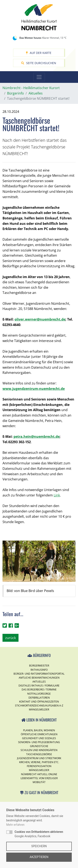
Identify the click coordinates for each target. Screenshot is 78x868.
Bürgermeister (39, 666)
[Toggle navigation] (39, 77)
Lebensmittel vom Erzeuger (39, 778)
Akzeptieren (39, 857)
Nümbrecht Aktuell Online (39, 774)
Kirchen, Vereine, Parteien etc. (39, 762)
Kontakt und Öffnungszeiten (39, 702)
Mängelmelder (39, 709)
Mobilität (39, 782)
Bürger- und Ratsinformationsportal (39, 674)
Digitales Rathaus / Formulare (39, 686)
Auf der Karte (39, 53)
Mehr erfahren (15, 825)
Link (57, 495)
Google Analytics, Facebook (39, 834)
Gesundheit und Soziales (39, 738)
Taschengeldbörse (39, 754)
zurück (11, 638)
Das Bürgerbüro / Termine (39, 690)
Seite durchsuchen (39, 63)
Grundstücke (39, 746)
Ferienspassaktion (39, 766)
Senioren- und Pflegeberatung (39, 742)
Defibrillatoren (39, 698)
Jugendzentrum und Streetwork (39, 758)
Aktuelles (39, 682)
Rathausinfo (39, 670)
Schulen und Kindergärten (39, 750)
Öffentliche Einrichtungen (39, 734)
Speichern (39, 846)
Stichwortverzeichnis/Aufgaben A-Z (39, 706)
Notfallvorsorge (39, 694)
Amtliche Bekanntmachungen (39, 678)
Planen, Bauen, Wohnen (39, 730)
